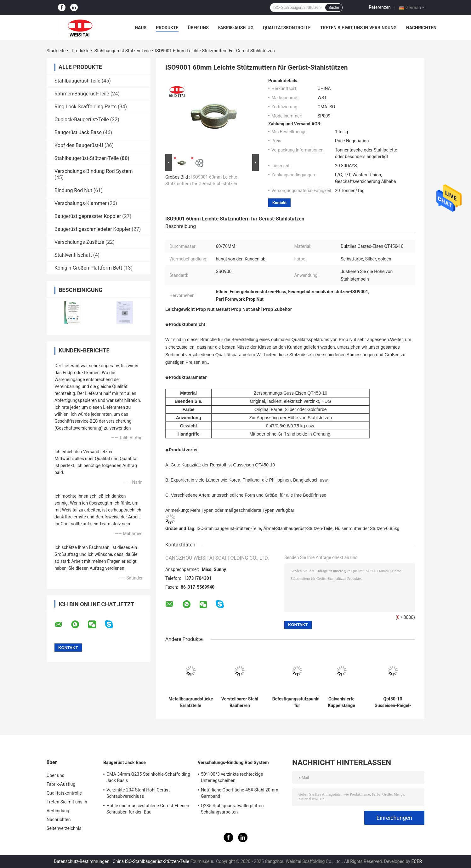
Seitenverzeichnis (64, 828)
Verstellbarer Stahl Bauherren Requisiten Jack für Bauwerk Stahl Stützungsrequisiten (240, 702)
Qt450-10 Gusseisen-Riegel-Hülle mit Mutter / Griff (393, 702)
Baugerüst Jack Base (78, 132)
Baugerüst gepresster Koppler (88, 216)
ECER (417, 861)
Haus (141, 28)
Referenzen (380, 7)
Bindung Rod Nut (73, 190)
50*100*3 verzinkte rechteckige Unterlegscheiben (232, 777)
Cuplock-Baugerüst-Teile (82, 120)
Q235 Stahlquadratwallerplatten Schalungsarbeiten (232, 809)
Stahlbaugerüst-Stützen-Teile (123, 51)
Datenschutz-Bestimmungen (82, 861)
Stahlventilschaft (73, 255)
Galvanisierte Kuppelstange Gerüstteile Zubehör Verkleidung (341, 702)
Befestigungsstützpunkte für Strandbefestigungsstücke (297, 702)
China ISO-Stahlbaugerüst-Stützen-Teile (151, 861)
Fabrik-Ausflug (236, 28)
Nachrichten (421, 28)
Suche (334, 8)
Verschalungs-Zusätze (79, 242)
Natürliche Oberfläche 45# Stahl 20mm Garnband (240, 793)
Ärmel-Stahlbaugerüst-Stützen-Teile (298, 528)
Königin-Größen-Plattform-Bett (88, 268)
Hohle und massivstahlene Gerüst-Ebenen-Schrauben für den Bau (148, 809)
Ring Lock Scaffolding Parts (85, 107)
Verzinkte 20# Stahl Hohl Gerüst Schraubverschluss (138, 793)
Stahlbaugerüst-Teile (77, 81)
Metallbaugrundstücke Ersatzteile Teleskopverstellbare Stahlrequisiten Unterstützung (191, 702)
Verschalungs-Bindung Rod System (94, 171)
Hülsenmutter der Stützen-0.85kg (367, 528)
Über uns (198, 28)
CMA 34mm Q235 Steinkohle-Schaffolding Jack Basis (148, 777)
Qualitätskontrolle (287, 28)
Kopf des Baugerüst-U (79, 145)
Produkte (167, 28)
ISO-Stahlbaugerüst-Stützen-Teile (229, 528)
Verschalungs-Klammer (81, 203)
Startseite (56, 51)
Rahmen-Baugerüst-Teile (82, 94)
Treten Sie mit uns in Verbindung (358, 28)
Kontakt (279, 203)
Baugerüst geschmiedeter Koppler (92, 229)
